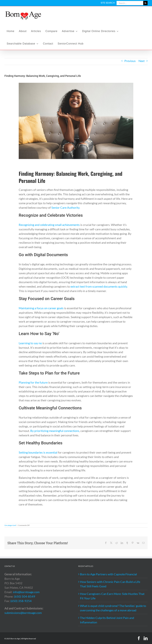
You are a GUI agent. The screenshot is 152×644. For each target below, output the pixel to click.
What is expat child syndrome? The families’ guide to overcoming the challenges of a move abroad (113, 608)
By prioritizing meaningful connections (55, 431)
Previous (130, 61)
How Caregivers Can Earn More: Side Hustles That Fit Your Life (112, 596)
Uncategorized (10, 525)
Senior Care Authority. (66, 207)
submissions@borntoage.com (23, 613)
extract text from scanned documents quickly (99, 286)
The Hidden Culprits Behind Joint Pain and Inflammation (107, 620)
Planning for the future (33, 382)
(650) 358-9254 (21, 601)
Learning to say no (30, 343)
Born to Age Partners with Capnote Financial (108, 574)
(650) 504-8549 (25, 596)
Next (142, 61)
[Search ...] (130, 3)
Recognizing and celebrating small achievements (49, 225)
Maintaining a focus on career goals (41, 308)
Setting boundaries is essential (38, 452)
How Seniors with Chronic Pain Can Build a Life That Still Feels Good (110, 584)
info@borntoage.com (26, 592)
